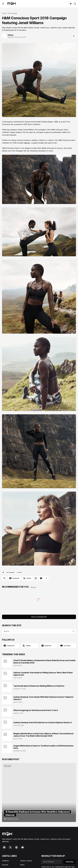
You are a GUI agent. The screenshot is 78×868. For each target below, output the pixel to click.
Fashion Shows (26, 861)
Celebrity (5, 861)
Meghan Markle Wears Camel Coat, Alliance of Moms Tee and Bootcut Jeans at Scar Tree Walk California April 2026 (43, 735)
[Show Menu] (3, 4)
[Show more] (46, 578)
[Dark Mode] (71, 4)
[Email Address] (52, 862)
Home (4, 13)
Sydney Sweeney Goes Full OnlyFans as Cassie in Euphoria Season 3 (43, 722)
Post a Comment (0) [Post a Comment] (39, 617)
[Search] (75, 4)
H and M (19, 572)
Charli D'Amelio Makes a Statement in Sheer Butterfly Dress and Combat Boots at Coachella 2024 (44, 662)
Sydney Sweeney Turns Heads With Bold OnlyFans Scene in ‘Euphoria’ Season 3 (44, 698)
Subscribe (70, 862)
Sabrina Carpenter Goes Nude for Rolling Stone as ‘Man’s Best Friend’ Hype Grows (43, 674)
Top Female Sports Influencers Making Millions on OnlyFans (39, 686)
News (22, 865)
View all (33, 587)
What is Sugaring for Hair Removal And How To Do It (36, 710)
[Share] (74, 36)
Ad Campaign (12, 13)
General (5, 865)
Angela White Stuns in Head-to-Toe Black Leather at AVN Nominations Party (43, 747)
